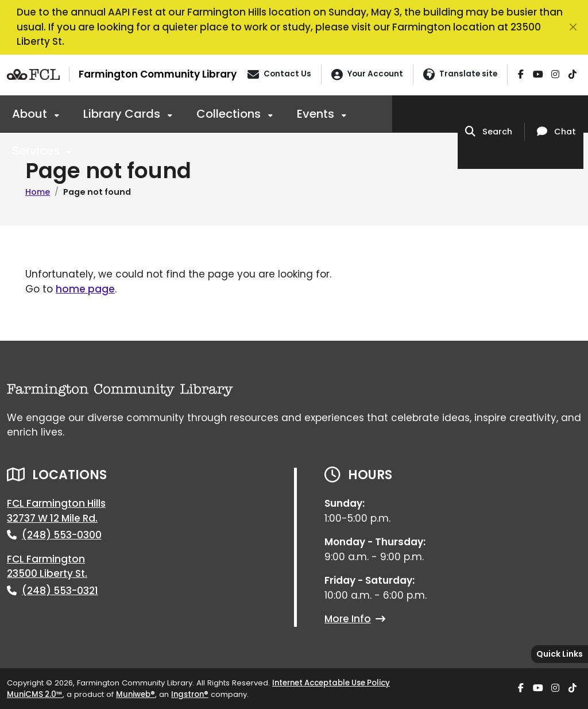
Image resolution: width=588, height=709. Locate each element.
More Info (355, 619)
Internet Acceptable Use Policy (331, 683)
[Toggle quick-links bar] (560, 654)
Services (37, 151)
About (31, 114)
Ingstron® (190, 694)
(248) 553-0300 (62, 535)
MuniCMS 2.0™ (35, 694)
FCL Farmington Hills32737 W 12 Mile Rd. (56, 511)
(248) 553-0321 (60, 591)
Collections (230, 114)
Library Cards (123, 114)
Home (38, 192)
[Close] (573, 27)
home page (85, 289)
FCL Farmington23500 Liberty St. (47, 567)
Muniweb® (136, 694)
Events (317, 114)
